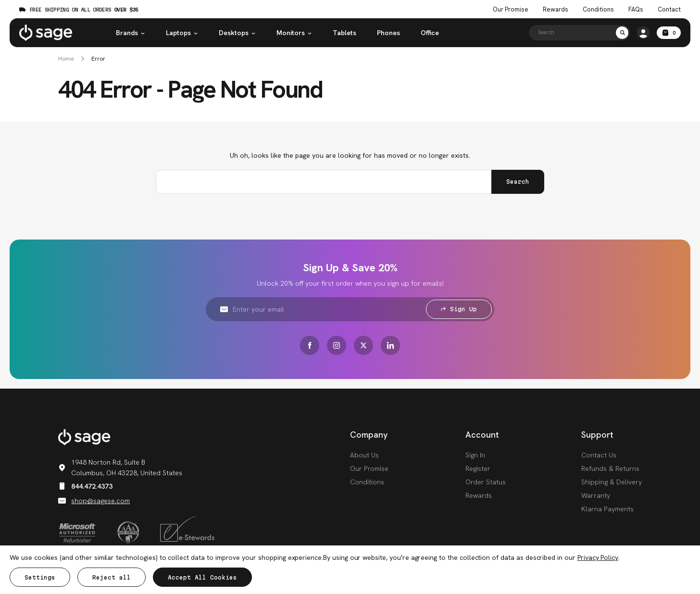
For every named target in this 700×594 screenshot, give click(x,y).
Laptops (182, 33)
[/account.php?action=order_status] (643, 33)
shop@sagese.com (94, 501)
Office (430, 33)
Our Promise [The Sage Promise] (511, 10)
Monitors (294, 33)
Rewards (556, 10)
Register (478, 468)
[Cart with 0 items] (669, 33)
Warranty (596, 495)
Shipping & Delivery (612, 482)
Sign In (475, 455)
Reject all (112, 577)
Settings (40, 577)
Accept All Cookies (202, 577)
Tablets (344, 33)
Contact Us (599, 455)
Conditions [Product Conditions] (598, 10)
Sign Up (459, 309)
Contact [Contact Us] (669, 10)
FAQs (636, 10)
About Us (364, 455)
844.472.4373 (85, 486)
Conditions (367, 482)
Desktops (237, 33)
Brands (131, 33)
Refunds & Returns (610, 468)
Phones (388, 33)
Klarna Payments (607, 509)
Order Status (486, 482)
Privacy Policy (598, 557)
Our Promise (369, 468)
